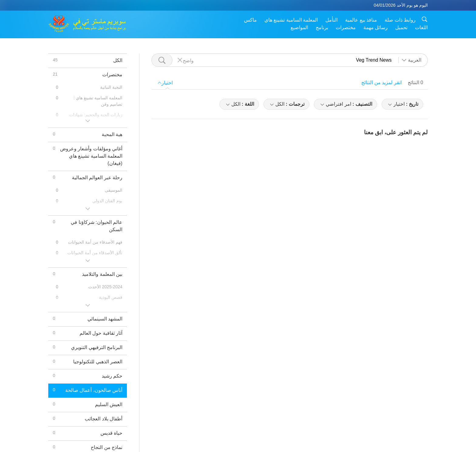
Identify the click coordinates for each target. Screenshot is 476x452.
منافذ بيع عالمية (361, 20)
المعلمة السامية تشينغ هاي (291, 20)
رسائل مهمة (376, 27)
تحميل (401, 27)
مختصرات (346, 27)
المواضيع (299, 27)
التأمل (331, 20)
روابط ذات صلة (400, 20)
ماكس (250, 20)
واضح (188, 60)
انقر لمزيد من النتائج (381, 82)
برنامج (322, 27)
